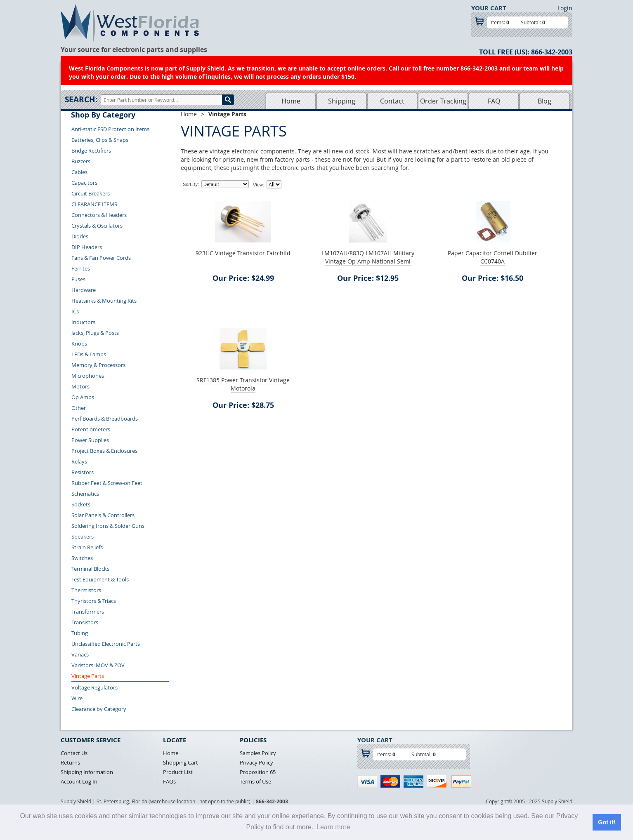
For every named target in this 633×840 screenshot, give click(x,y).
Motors (80, 386)
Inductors (83, 322)
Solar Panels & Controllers (103, 515)
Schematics (85, 494)
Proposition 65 (258, 772)
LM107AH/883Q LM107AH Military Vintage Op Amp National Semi (368, 257)
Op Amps (83, 397)
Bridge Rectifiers (91, 151)
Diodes (80, 236)
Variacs (80, 654)
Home (291, 101)
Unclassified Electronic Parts (106, 644)
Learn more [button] (333, 827)
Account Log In (79, 781)
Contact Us (74, 753)
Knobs (79, 344)
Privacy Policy (256, 762)
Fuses (78, 279)
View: (259, 185)
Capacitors (84, 183)
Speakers (83, 536)
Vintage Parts (88, 676)
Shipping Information (87, 772)
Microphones (88, 376)
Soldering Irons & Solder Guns (108, 526)
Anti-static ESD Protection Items (110, 129)
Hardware (84, 290)
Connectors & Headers (99, 215)
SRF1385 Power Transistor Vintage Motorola (243, 384)
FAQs (169, 781)
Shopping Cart (181, 762)
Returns (70, 762)
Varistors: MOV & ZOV (98, 665)
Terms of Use (255, 781)
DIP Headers (87, 247)
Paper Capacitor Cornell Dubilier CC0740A (492, 257)
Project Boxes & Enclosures (104, 451)
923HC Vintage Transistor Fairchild (243, 253)
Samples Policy (258, 753)
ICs (75, 311)
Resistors (83, 472)
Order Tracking (443, 101)
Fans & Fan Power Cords (101, 258)
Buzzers (81, 161)
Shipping (342, 101)
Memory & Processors (98, 365)
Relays (79, 461)
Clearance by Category (99, 709)
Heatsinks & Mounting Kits (104, 301)
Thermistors (86, 590)
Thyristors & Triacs (94, 601)
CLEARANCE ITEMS (94, 204)
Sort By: (191, 184)
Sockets (81, 504)
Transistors (85, 622)
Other (79, 408)
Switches (82, 558)
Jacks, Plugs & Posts (95, 333)
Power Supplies (90, 440)
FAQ (494, 101)
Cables (79, 172)
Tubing (80, 633)
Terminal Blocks (90, 569)
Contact (392, 101)
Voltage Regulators (94, 687)
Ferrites (81, 268)
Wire (77, 698)
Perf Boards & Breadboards (105, 419)
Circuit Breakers (91, 193)
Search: (81, 99)
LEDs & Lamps (89, 354)
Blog (544, 101)
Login (565, 8)
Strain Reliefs (87, 547)
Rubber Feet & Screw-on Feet (107, 483)
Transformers (88, 612)
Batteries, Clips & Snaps (100, 140)
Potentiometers (91, 429)
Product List (178, 772)
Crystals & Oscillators (97, 226)
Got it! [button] (607, 822)
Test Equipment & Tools (100, 579)
